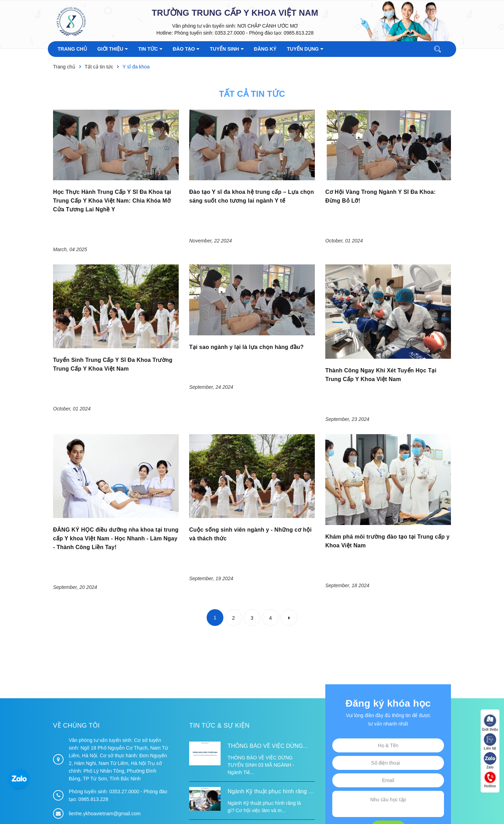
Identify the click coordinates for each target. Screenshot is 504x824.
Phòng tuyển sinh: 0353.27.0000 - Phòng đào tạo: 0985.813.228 (244, 33)
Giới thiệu (490, 723)
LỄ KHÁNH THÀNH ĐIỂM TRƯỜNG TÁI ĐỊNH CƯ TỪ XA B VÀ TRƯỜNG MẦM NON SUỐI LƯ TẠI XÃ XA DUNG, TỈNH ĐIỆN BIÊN (270, 755)
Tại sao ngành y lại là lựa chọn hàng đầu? (246, 347)
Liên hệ (490, 742)
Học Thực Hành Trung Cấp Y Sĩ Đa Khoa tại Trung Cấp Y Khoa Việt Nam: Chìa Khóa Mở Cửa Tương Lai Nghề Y (112, 201)
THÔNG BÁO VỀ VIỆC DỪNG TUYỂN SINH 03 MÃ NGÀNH (265, 671)
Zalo (490, 761)
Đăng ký (388, 752)
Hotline (490, 779)
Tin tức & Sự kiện (219, 650)
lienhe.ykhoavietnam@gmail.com (105, 738)
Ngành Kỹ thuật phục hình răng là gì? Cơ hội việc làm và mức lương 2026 (271, 717)
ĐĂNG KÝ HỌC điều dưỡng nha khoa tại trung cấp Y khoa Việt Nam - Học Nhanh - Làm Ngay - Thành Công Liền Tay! (116, 463)
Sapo (216, 807)
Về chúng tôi (76, 650)
